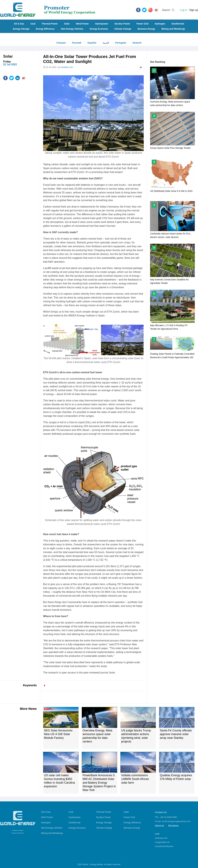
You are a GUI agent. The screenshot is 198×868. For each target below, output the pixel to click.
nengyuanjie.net (162, 842)
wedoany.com (161, 838)
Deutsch (137, 43)
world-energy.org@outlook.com (176, 821)
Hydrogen (160, 24)
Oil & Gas (19, 24)
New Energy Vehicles (72, 29)
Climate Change (123, 29)
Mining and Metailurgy (173, 29)
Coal (33, 24)
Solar (67, 24)
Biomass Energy (146, 29)
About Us (160, 825)
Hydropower (102, 24)
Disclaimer (173, 825)
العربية (106, 43)
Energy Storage (21, 29)
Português (121, 43)
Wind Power (82, 24)
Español (92, 43)
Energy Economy (99, 29)
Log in (184, 10)
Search (166, 10)
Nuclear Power (122, 24)
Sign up (194, 10)
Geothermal (178, 24)
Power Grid (143, 24)
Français (61, 43)
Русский (77, 43)
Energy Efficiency (45, 29)
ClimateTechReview (164, 846)
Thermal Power (50, 24)
